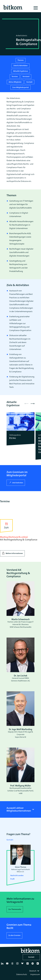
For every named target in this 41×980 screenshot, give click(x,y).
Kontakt (29, 82)
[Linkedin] (3, 964)
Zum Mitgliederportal (20, 87)
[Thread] (13, 964)
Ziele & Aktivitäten (20, 66)
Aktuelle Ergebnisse (20, 71)
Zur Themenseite (15, 909)
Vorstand (26, 76)
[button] (33, 404)
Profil (12, 879)
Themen (21, 60)
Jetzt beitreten (18, 483)
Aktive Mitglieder (15, 82)
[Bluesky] (23, 964)
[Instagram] (18, 964)
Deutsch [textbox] (33, 971)
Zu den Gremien (14, 935)
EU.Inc (13, 438)
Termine (15, 76)
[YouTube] (8, 964)
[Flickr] (38, 964)
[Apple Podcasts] (28, 964)
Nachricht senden (17, 875)
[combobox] (34, 971)
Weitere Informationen (14, 553)
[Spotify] (33, 964)
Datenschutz (22, 974)
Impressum (35, 974)
